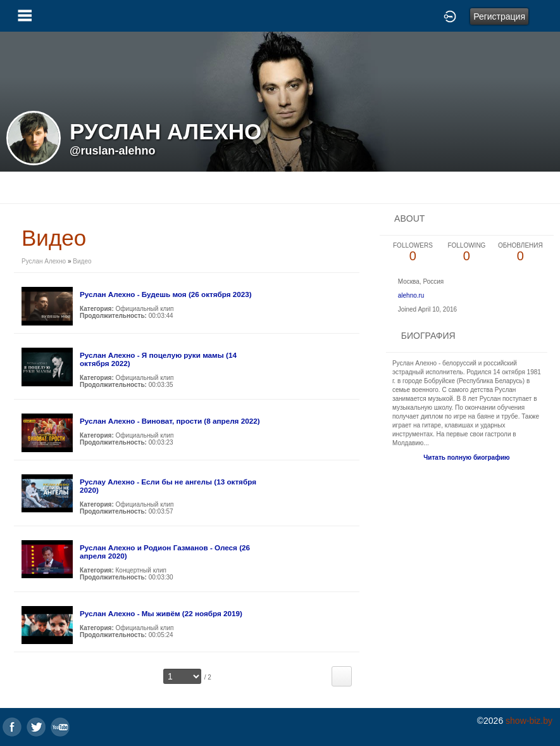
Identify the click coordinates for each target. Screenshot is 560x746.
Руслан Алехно (44, 261)
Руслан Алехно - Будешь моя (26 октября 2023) (166, 294)
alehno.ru (411, 295)
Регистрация (499, 16)
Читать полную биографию (466, 458)
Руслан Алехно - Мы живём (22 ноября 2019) (161, 613)
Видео (82, 261)
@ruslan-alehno (113, 151)
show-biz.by (529, 721)
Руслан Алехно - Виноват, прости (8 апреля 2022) (170, 421)
